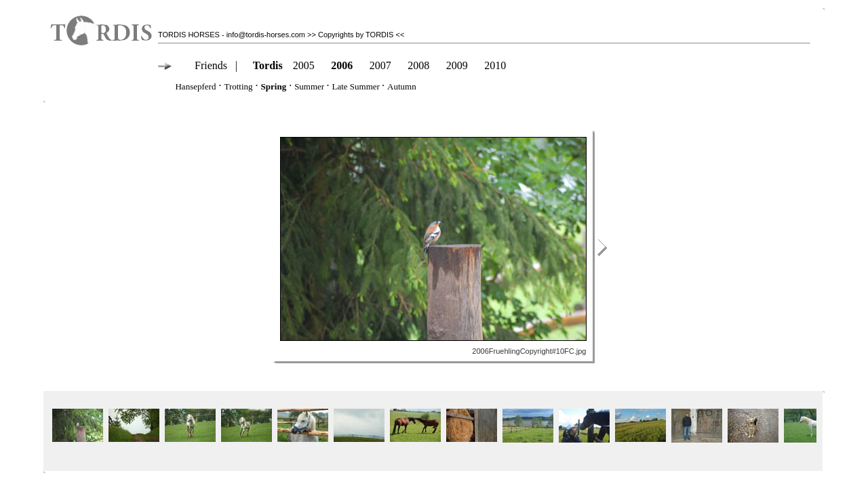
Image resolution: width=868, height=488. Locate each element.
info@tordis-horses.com (266, 35)
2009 (457, 65)
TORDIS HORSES (189, 35)
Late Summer (357, 86)
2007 (380, 65)
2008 (418, 65)
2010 (495, 65)
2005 (304, 65)
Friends (211, 65)
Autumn (402, 86)
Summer (309, 86)
